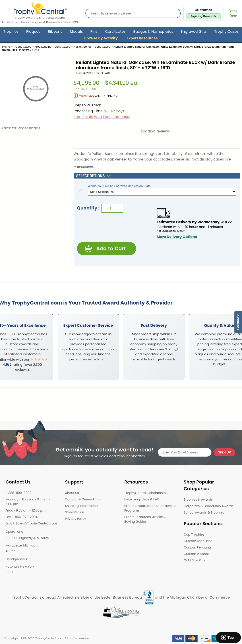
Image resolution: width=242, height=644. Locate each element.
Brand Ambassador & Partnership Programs (151, 508)
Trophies (11, 31)
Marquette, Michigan (22, 545)
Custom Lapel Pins (198, 541)
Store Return (74, 512)
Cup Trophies (194, 534)
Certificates (115, 31)
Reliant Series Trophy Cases (92, 47)
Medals (76, 31)
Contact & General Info (83, 499)
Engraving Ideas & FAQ (142, 499)
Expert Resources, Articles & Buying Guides (146, 519)
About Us (72, 493)
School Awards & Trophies (204, 512)
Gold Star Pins (194, 560)
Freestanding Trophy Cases (52, 47)
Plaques (33, 31)
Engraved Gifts (194, 31)
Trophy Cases (226, 31)
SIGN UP (225, 452)
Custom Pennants (198, 547)
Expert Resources (142, 38)
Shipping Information (81, 506)
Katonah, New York (20, 567)
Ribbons (55, 31)
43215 (180, 231)
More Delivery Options (177, 237)
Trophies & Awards (198, 500)
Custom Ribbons (197, 554)
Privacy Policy (75, 519)
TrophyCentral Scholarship (145, 493)
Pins (94, 31)
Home (6, 47)
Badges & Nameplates (153, 31)
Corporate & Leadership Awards (209, 506)
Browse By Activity (101, 38)
